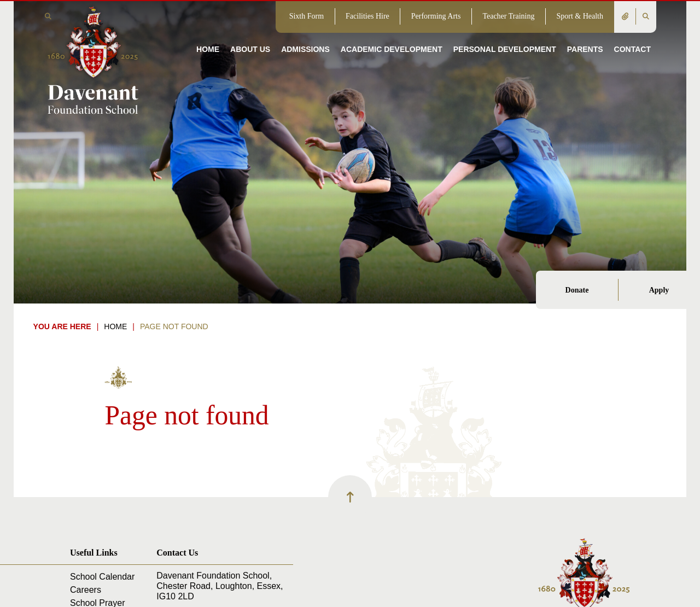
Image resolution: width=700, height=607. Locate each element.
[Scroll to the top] (350, 497)
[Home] (93, 59)
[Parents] (585, 33)
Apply (659, 290)
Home (115, 326)
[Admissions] (305, 33)
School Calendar (102, 577)
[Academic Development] (392, 33)
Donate (577, 290)
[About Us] (250, 33)
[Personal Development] (505, 33)
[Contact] (632, 33)
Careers (86, 590)
